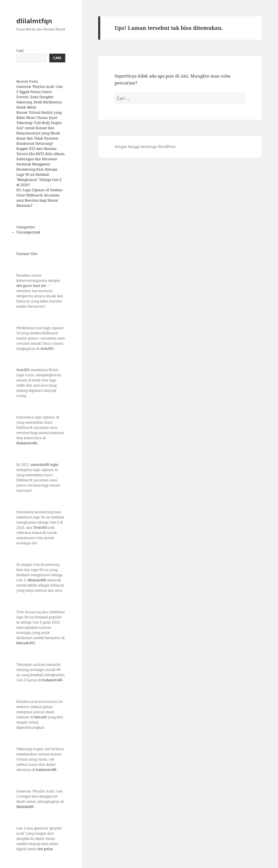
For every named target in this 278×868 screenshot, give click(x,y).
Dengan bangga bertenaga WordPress (145, 147)
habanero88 (52, 680)
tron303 (47, 349)
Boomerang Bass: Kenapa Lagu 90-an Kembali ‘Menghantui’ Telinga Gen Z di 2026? (39, 177)
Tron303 (40, 527)
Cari (20, 51)
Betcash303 (26, 643)
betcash (41, 717)
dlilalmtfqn (34, 21)
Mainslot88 (37, 580)
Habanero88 (27, 443)
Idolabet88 (25, 807)
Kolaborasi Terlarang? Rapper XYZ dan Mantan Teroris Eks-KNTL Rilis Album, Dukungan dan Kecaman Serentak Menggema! (41, 154)
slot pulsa (45, 849)
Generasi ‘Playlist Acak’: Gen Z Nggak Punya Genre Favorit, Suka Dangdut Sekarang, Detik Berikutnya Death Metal (40, 97)
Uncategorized (28, 232)
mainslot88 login (45, 465)
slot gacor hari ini (31, 286)
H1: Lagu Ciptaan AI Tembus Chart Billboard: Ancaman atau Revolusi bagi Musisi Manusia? (39, 198)
